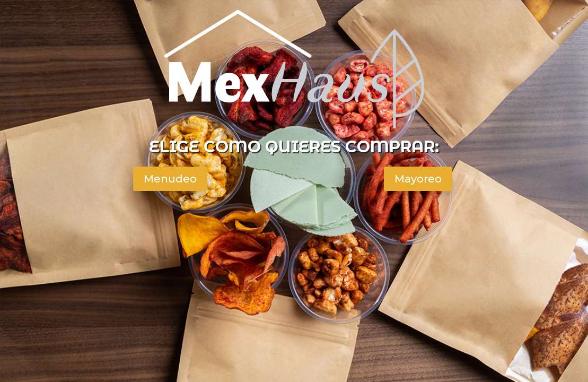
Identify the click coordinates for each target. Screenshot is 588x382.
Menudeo (170, 179)
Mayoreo (418, 179)
